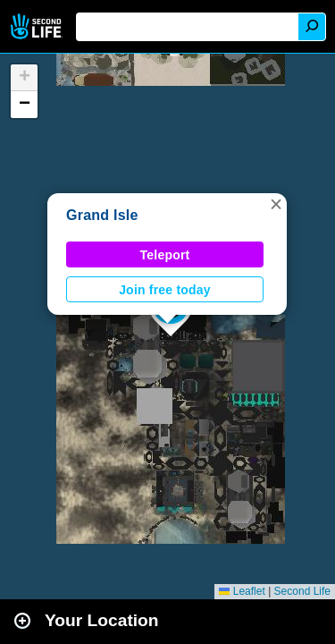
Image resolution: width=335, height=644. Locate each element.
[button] (276, 204)
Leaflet (242, 591)
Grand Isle (102, 215)
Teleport (165, 255)
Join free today (165, 290)
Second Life (38, 26)
